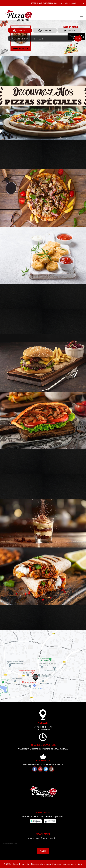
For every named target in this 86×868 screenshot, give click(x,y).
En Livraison (20, 30)
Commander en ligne (72, 864)
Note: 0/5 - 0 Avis (50, 3)
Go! (78, 38)
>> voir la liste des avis (67, 3)
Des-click (56, 864)
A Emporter (45, 30)
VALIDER (43, 851)
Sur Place (70, 30)
